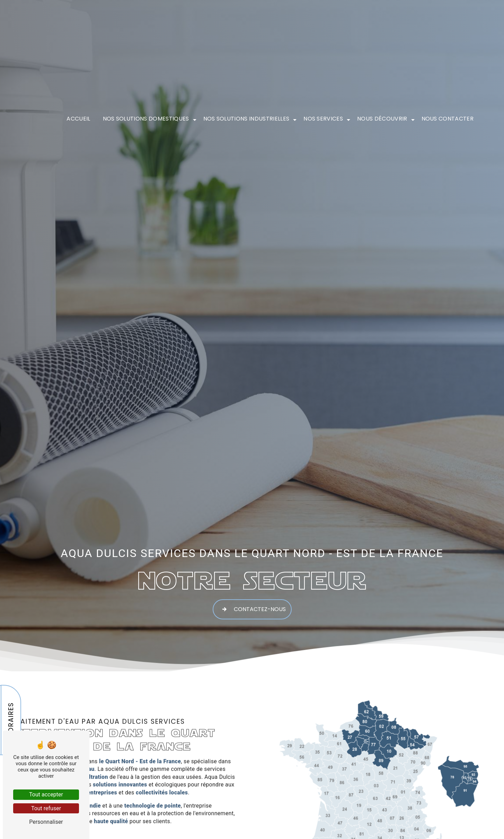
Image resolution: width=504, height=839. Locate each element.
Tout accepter (46, 794)
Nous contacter (448, 116)
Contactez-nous (252, 608)
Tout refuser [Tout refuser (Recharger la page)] (46, 808)
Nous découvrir (382, 116)
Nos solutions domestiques (146, 116)
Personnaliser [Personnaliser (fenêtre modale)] (46, 822)
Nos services (323, 116)
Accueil (78, 116)
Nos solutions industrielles (246, 116)
